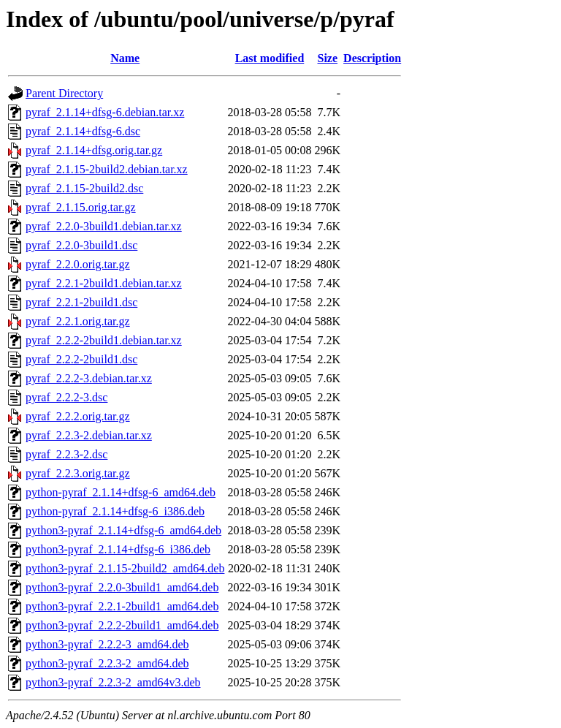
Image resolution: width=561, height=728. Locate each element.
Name (125, 58)
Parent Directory (64, 93)
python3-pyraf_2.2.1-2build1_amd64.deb (122, 606)
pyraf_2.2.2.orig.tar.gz (78, 416)
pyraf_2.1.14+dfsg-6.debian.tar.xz (105, 112)
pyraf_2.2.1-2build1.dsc (81, 302)
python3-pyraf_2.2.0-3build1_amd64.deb (122, 587)
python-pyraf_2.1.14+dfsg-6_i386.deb (115, 511)
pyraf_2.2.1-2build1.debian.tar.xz (104, 283)
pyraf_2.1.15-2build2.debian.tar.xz (107, 169)
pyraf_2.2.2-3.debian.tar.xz (89, 378)
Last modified (270, 58)
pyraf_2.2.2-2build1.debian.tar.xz (104, 340)
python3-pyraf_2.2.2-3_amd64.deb (107, 644)
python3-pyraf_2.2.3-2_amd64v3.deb (113, 682)
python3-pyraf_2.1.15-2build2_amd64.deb (125, 568)
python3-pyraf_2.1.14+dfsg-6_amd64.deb (123, 530)
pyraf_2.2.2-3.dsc (66, 397)
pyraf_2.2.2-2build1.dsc (81, 359)
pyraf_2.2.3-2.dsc (66, 454)
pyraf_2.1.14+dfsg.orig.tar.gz (94, 150)
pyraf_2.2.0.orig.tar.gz (78, 264)
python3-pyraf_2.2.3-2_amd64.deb (107, 663)
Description (372, 58)
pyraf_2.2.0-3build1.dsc (81, 245)
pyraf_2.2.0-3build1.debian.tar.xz (104, 226)
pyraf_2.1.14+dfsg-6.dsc (83, 131)
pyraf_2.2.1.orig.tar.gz (78, 321)
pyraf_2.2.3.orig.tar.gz (78, 473)
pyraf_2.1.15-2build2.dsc (84, 188)
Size (328, 58)
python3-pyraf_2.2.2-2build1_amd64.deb (122, 625)
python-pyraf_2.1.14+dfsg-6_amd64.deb (121, 492)
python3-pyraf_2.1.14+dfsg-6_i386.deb (118, 549)
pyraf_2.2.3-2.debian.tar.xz (89, 435)
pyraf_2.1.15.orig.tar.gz (81, 207)
